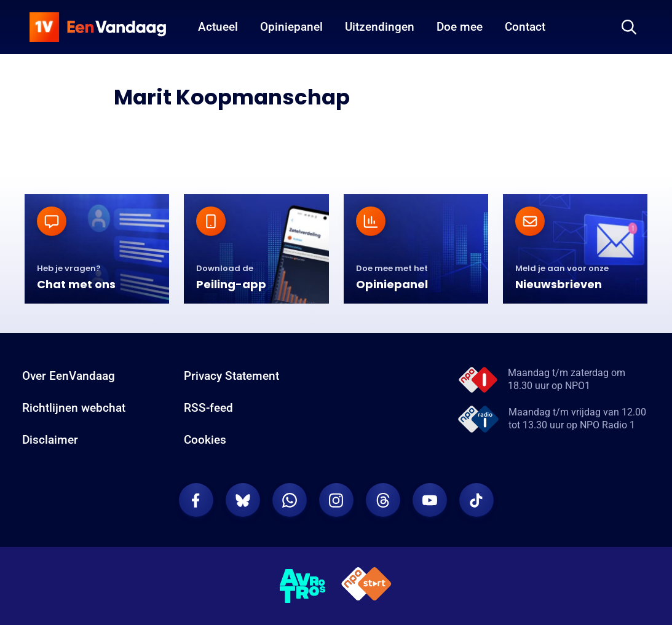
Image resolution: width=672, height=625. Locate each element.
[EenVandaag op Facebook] (196, 500)
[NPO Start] (366, 586)
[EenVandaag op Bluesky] (243, 500)
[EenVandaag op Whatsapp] (290, 500)
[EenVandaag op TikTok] (476, 500)
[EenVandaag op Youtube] (430, 500)
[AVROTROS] (303, 586)
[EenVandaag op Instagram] (336, 500)
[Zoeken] (629, 27)
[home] (98, 27)
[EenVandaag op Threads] (383, 500)
